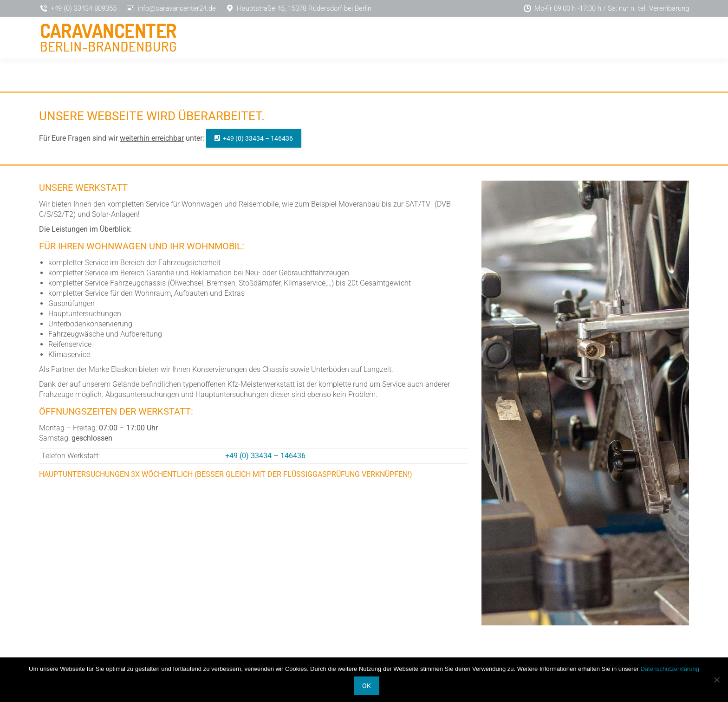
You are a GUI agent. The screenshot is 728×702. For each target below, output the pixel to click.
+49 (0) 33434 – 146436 (265, 456)
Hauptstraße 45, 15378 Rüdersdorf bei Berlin (304, 8)
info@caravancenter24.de (177, 8)
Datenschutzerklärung (669, 669)
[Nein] (716, 680)
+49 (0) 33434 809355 (84, 8)
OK (367, 686)
